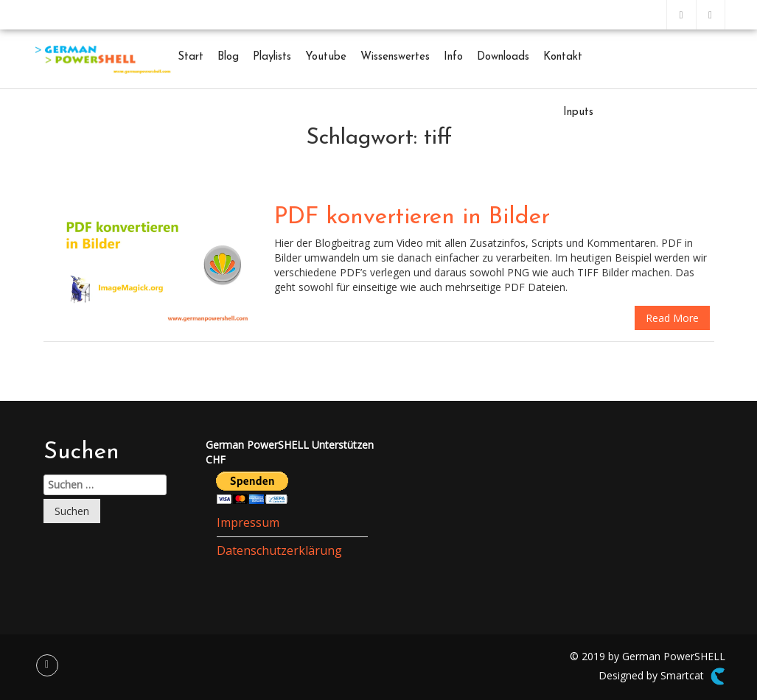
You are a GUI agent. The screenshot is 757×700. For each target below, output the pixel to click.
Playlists (272, 57)
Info (453, 57)
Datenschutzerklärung (279, 550)
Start (191, 57)
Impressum (248, 522)
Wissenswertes (395, 57)
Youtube (326, 57)
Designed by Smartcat (662, 676)
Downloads (503, 57)
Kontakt (563, 57)
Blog (228, 57)
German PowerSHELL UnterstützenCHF (290, 452)
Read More (672, 318)
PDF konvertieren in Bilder (412, 217)
